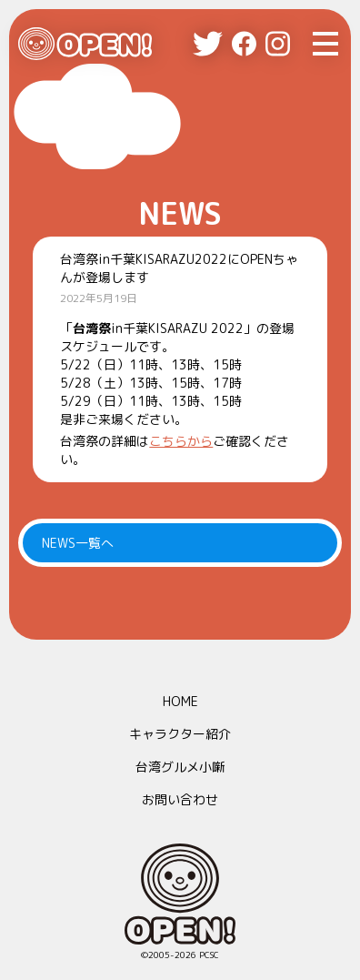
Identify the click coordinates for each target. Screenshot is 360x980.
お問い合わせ (180, 799)
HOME (180, 701)
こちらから (181, 441)
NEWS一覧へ (78, 543)
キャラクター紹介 (180, 734)
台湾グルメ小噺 (180, 767)
